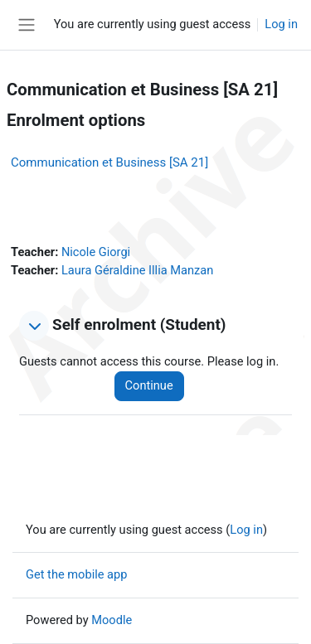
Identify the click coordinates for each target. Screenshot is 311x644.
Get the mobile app (76, 574)
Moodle (112, 620)
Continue (149, 385)
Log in (281, 24)
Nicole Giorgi (96, 252)
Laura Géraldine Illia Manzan (137, 270)
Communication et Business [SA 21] (109, 162)
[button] (34, 326)
